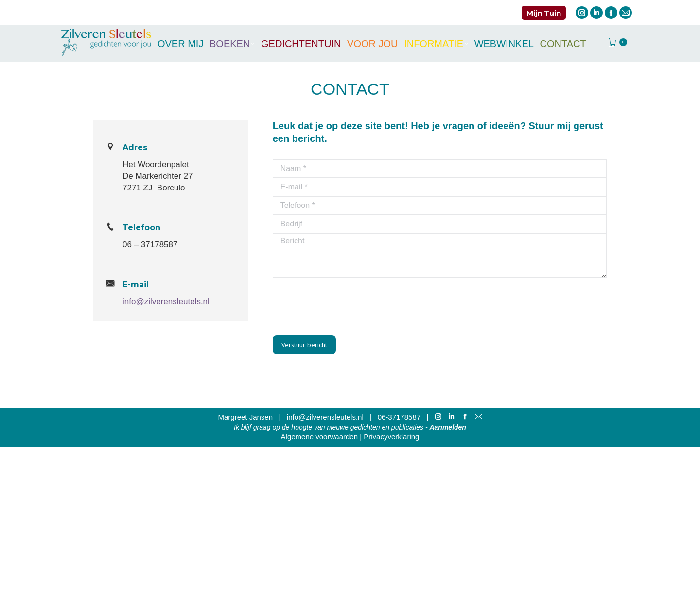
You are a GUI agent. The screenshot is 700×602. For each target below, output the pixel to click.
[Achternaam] (391, 475)
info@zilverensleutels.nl (166, 301)
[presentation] (347, 307)
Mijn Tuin (544, 13)
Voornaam (306, 428)
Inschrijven (391, 501)
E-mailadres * (312, 396)
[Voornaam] (391, 443)
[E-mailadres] (391, 411)
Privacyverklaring (391, 592)
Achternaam (309, 460)
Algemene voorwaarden (319, 592)
